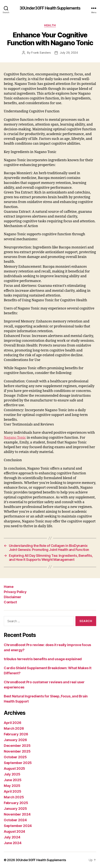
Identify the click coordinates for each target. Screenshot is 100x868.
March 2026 (14, 728)
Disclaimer (12, 597)
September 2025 (18, 763)
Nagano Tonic (15, 438)
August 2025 (14, 768)
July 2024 (12, 837)
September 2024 (18, 826)
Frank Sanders (41, 53)
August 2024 (14, 831)
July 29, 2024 (69, 53)
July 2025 (12, 774)
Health (50, 25)
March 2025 (14, 797)
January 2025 (15, 809)
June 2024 (13, 843)
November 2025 (17, 751)
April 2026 (12, 723)
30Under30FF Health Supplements (50, 8)
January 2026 (15, 740)
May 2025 (12, 786)
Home (9, 587)
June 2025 (13, 780)
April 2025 (12, 791)
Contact (10, 602)
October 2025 (15, 757)
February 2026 (16, 734)
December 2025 (17, 746)
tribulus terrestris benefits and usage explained (43, 659)
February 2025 (16, 803)
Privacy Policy (15, 592)
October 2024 (15, 820)
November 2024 (17, 814)
